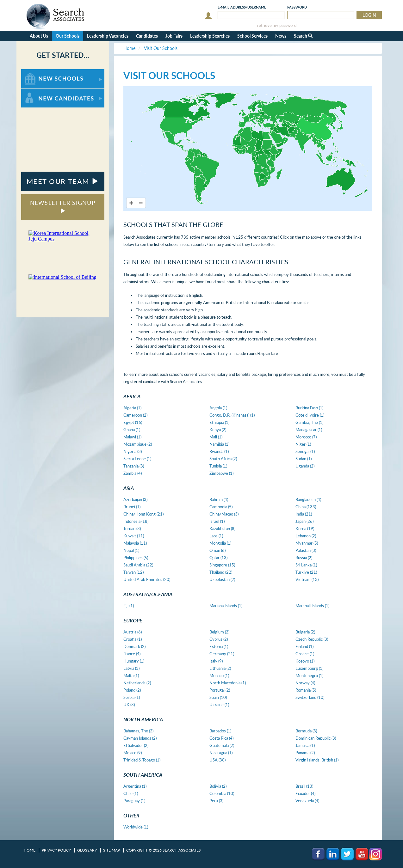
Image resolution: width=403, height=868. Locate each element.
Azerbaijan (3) (135, 499)
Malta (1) (131, 675)
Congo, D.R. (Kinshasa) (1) (232, 415)
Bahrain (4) (219, 499)
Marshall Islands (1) (312, 606)
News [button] (281, 36)
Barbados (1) (220, 731)
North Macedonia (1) (228, 683)
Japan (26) (304, 521)
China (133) (306, 507)
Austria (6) (133, 632)
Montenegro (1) (309, 675)
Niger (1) (303, 444)
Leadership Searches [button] (210, 36)
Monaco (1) (219, 675)
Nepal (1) (131, 550)
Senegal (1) (305, 451)
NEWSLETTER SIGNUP (63, 206)
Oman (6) (217, 550)
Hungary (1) (134, 661)
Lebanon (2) (306, 536)
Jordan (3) (132, 529)
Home (30, 850)
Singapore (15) (222, 565)
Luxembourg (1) (309, 668)
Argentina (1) (135, 786)
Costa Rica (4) (221, 738)
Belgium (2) (219, 632)
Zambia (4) (133, 473)
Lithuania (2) (220, 668)
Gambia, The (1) (309, 422)
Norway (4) (305, 683)
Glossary (87, 850)
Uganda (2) (305, 466)
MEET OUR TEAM (63, 181)
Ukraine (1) (219, 705)
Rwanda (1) (219, 451)
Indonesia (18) (136, 521)
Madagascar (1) (309, 430)
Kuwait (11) (134, 536)
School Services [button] (252, 36)
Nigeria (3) (133, 451)
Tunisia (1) (218, 466)
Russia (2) (304, 558)
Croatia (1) (133, 639)
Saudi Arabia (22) (138, 565)
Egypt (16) (133, 422)
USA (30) (217, 760)
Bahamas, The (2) (138, 731)
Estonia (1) (219, 646)
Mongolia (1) (220, 543)
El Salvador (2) (136, 745)
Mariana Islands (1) (226, 606)
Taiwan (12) (133, 572)
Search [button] (303, 36)
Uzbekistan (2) (222, 579)
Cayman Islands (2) (140, 738)
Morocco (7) (306, 437)
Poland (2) (132, 690)
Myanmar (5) (307, 543)
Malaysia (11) (135, 543)
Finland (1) (304, 646)
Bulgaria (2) (305, 632)
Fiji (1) (129, 606)
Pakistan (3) (306, 550)
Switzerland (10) (310, 697)
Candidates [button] (147, 36)
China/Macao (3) (224, 514)
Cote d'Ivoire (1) (310, 415)
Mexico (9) (133, 753)
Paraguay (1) (134, 801)
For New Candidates (41, 92)
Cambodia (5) (221, 507)
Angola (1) (218, 408)
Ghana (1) (132, 430)
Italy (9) (216, 661)
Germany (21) (222, 654)
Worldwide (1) (136, 827)
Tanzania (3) (134, 466)
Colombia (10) (222, 793)
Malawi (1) (132, 437)
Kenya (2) (218, 430)
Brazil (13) (304, 786)
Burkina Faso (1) (309, 408)
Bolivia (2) (218, 786)
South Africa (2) (223, 459)
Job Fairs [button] (174, 36)
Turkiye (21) (306, 572)
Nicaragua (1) (221, 753)
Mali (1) (216, 437)
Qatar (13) (218, 558)
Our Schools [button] (68, 36)
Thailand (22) (221, 572)
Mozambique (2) (138, 444)
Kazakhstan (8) (222, 529)
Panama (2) (305, 753)
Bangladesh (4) (308, 499)
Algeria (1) (132, 408)
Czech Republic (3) (312, 639)
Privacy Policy (56, 850)
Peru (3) (216, 801)
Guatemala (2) (222, 745)
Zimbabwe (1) (221, 473)
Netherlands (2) (137, 683)
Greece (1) (305, 654)
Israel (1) (217, 521)
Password (297, 7)
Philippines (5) (136, 558)
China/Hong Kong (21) (143, 514)
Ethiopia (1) (219, 422)
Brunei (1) (132, 507)
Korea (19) (305, 529)
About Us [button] (39, 36)
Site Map (112, 850)
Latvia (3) (131, 668)
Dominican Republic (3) (316, 738)
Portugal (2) (220, 690)
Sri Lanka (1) (306, 565)
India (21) (304, 514)
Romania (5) (306, 690)
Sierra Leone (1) (137, 459)
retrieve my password (277, 25)
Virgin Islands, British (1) (317, 760)
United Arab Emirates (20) (147, 579)
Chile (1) (131, 793)
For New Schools (38, 72)
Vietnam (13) (307, 579)
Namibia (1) (219, 444)
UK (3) (129, 705)
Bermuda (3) (306, 731)
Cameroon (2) (135, 415)
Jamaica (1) (305, 745)
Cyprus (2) (219, 639)
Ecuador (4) (305, 793)
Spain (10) (218, 697)
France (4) (132, 654)
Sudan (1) (304, 459)
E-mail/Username (242, 7)
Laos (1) (216, 536)
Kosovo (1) (305, 661)
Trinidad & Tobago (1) (142, 760)
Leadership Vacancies (108, 36)
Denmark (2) (134, 646)
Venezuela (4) (307, 801)
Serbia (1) (132, 697)
